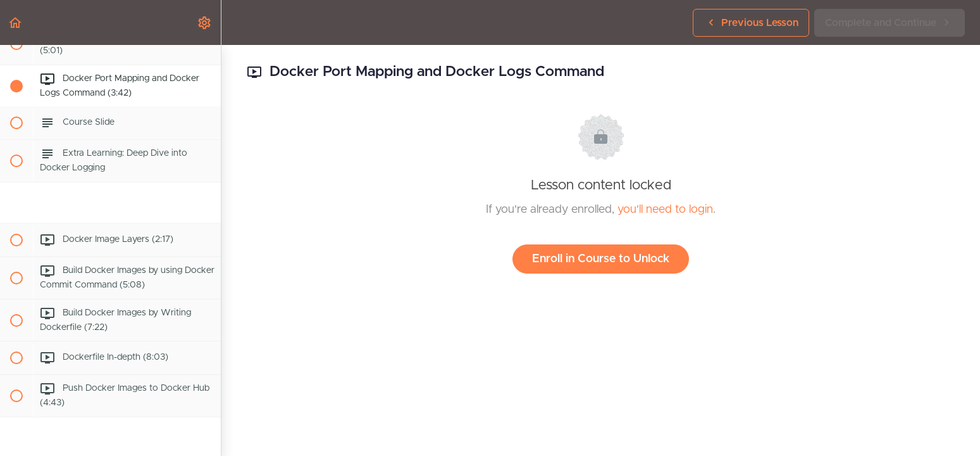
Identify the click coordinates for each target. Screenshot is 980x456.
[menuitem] (205, 22)
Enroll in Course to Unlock (601, 259)
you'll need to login (665, 210)
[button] (16, 22)
